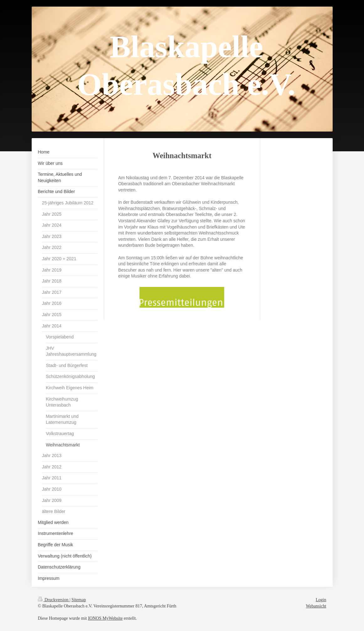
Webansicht (316, 606)
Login (321, 600)
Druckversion (54, 600)
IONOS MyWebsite (105, 618)
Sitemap (79, 600)
